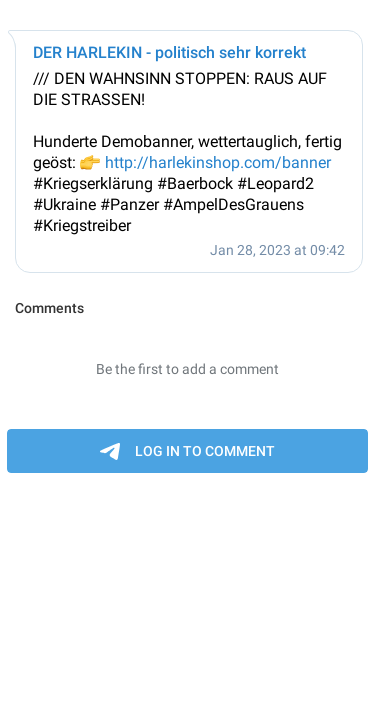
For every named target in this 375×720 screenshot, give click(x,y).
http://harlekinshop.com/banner (218, 162)
